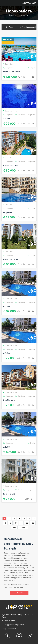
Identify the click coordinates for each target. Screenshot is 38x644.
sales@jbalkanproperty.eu (13, 625)
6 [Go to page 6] (29, 518)
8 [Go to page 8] (5, 523)
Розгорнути (19, 593)
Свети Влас (8, 64)
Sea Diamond (9, 400)
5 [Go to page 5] (24, 518)
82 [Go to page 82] (27, 523)
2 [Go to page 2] (9, 518)
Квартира (8, 68)
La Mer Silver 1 (10, 494)
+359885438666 (29, 3)
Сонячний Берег (10, 111)
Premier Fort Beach (12, 72)
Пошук (10, 27)
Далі (14, 527)
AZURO (6, 119)
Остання (23, 527)
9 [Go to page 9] (10, 523)
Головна (13, 15)
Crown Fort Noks (11, 259)
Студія (31, 68)
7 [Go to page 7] (34, 518)
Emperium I (8, 212)
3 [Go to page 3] (14, 518)
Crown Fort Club (10, 166)
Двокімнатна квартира (25, 115)
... (21, 523)
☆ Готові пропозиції (28, 27)
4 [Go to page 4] (19, 518)
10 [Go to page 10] (16, 523)
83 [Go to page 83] (33, 523)
